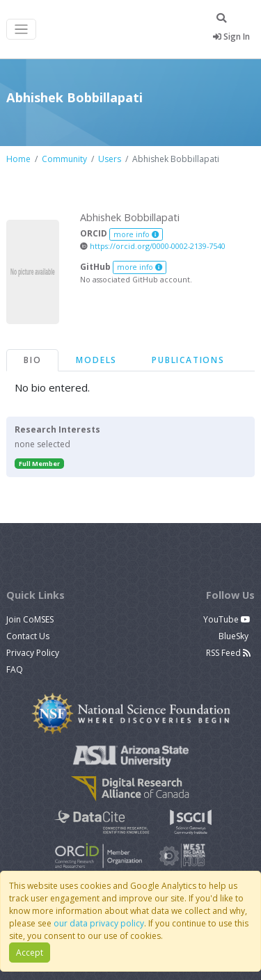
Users (110, 159)
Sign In (231, 37)
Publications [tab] (188, 360)
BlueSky (235, 636)
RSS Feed (228, 653)
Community (64, 159)
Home (18, 159)
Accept (30, 953)
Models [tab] (96, 360)
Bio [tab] (32, 360)
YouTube (227, 619)
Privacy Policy (33, 653)
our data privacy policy (99, 923)
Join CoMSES (30, 619)
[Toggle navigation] (21, 30)
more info (136, 234)
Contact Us (28, 636)
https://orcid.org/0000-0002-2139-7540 (153, 246)
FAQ (15, 669)
